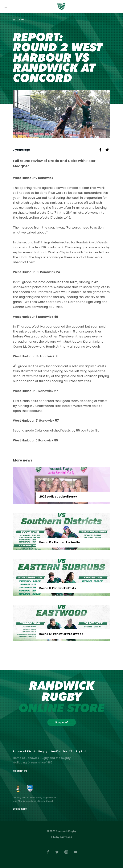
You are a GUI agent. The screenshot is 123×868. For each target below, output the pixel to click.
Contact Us (20, 771)
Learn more (20, 809)
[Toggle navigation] (6, 7)
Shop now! (62, 722)
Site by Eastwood (62, 837)
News (22, 20)
